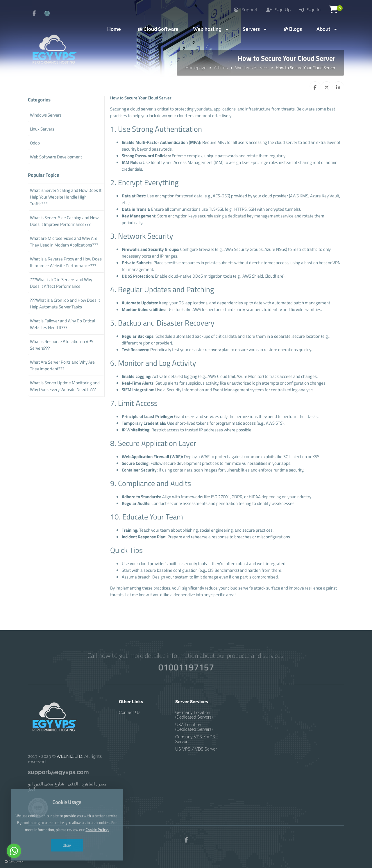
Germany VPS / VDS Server (195, 739)
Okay (67, 833)
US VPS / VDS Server (196, 749)
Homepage (196, 67)
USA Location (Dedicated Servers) (194, 727)
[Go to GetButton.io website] (14, 862)
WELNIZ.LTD (69, 756)
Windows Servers (252, 67)
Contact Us (130, 712)
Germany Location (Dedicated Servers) (194, 715)
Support (246, 10)
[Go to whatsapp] (14, 851)
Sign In (310, 10)
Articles (221, 67)
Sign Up (278, 10)
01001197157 (186, 667)
